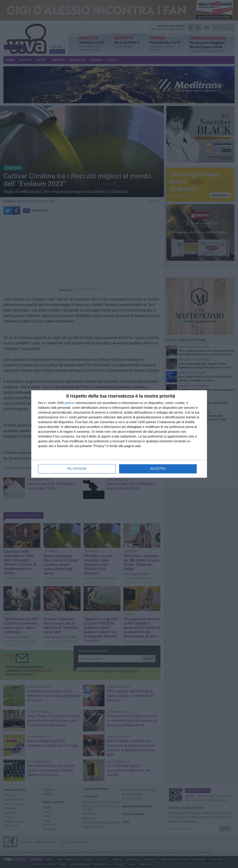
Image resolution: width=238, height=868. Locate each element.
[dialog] (119, 434)
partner (70, 403)
